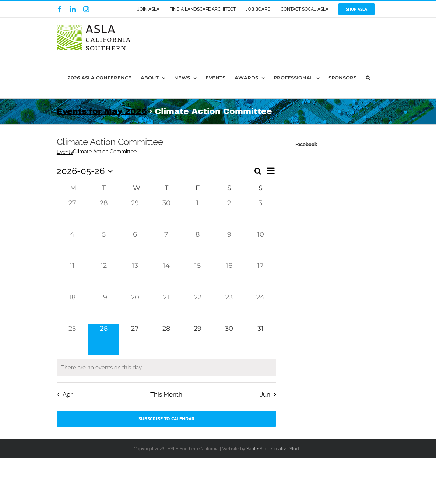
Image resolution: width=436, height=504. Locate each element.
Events (65, 152)
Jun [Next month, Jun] (265, 394)
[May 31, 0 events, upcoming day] (261, 340)
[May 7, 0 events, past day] (166, 246)
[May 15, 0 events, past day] (198, 277)
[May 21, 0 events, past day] (166, 308)
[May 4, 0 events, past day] (72, 246)
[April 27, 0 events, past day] (72, 214)
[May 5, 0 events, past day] (104, 246)
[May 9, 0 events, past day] (229, 246)
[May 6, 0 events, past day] (135, 246)
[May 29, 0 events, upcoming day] (198, 340)
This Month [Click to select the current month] (166, 394)
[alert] (166, 368)
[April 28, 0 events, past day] (104, 214)
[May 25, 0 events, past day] (72, 340)
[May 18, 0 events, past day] (72, 308)
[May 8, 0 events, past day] (198, 246)
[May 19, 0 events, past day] (104, 308)
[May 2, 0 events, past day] (229, 214)
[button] (368, 78)
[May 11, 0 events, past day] (72, 277)
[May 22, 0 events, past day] (198, 308)
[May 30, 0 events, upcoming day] (229, 340)
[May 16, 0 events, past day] (229, 277)
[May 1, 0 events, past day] (198, 214)
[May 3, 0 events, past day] (261, 214)
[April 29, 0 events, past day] (135, 214)
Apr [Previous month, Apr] (68, 394)
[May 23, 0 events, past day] (229, 308)
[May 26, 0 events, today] (104, 340)
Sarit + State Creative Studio (274, 449)
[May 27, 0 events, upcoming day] (135, 340)
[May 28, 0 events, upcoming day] (166, 340)
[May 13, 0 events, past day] (135, 277)
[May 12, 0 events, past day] (104, 277)
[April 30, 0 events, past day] (166, 214)
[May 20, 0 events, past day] (135, 308)
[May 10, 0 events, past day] (261, 246)
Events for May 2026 (102, 111)
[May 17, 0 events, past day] (261, 277)
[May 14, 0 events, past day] (166, 277)
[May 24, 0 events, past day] (261, 308)
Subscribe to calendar (166, 419)
